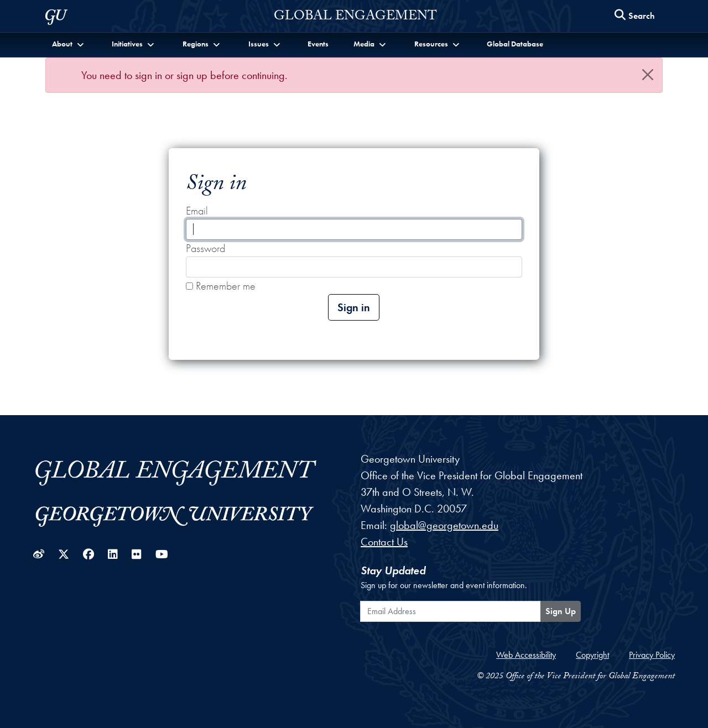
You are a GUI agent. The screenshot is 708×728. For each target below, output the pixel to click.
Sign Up (561, 611)
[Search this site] (635, 16)
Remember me (221, 286)
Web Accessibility (526, 655)
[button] (69, 44)
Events (318, 44)
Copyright (592, 655)
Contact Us (384, 542)
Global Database (515, 44)
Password (205, 248)
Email (197, 211)
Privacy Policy (652, 655)
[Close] (648, 75)
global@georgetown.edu (444, 525)
